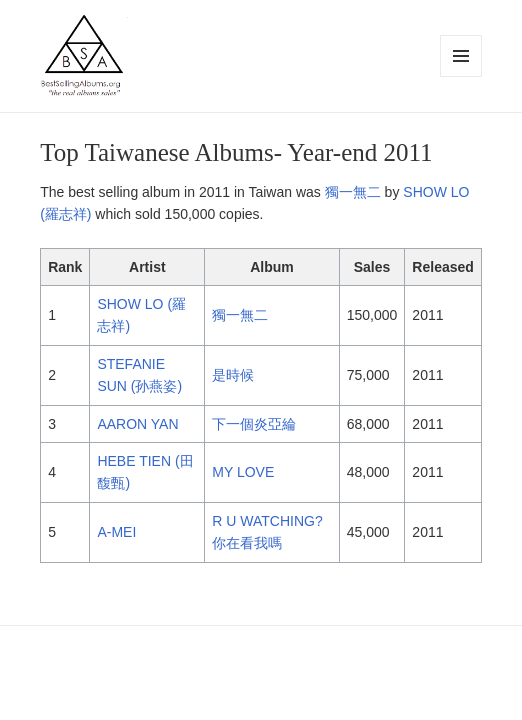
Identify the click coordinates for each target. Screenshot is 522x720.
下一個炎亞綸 (254, 424)
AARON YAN (137, 424)
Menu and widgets (461, 76)
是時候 (233, 375)
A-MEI (116, 532)
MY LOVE (243, 472)
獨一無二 (353, 192)
